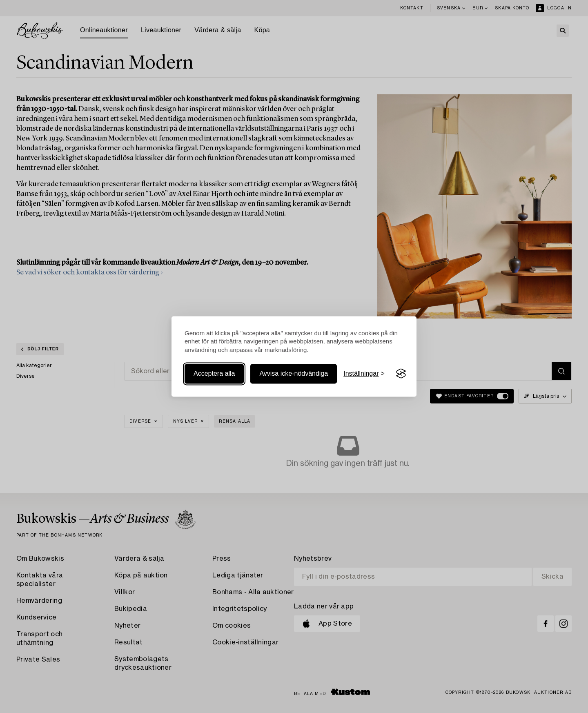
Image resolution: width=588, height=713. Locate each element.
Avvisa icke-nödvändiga (294, 373)
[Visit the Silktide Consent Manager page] (401, 374)
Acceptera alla (214, 373)
